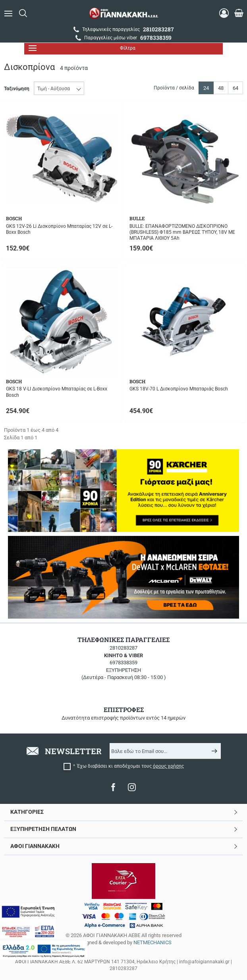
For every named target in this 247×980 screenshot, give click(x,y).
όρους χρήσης (168, 766)
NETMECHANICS (152, 942)
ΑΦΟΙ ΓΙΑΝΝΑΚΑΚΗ (35, 846)
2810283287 (123, 648)
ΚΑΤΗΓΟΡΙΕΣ (27, 812)
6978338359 (123, 663)
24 (206, 88)
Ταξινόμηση (17, 89)
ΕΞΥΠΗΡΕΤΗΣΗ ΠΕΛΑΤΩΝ (43, 829)
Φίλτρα (82, 48)
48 (221, 88)
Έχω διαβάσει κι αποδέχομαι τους (130, 766)
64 (235, 88)
